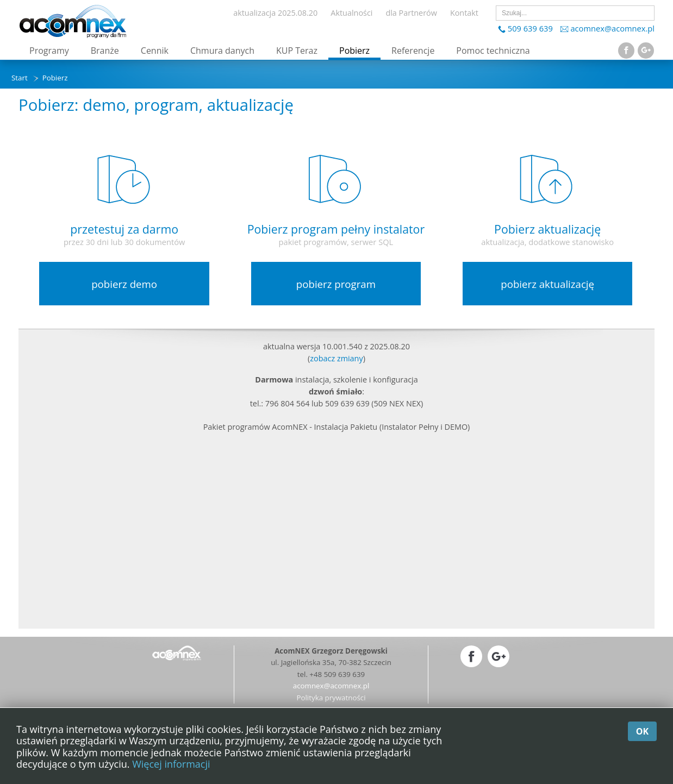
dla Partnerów (411, 13)
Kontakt (464, 13)
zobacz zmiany (336, 358)
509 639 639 (530, 28)
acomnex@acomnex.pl (612, 28)
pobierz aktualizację (547, 284)
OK (642, 731)
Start (20, 78)
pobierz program (336, 284)
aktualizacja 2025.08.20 (275, 13)
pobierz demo (124, 284)
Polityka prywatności (331, 698)
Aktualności (351, 13)
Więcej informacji (171, 764)
